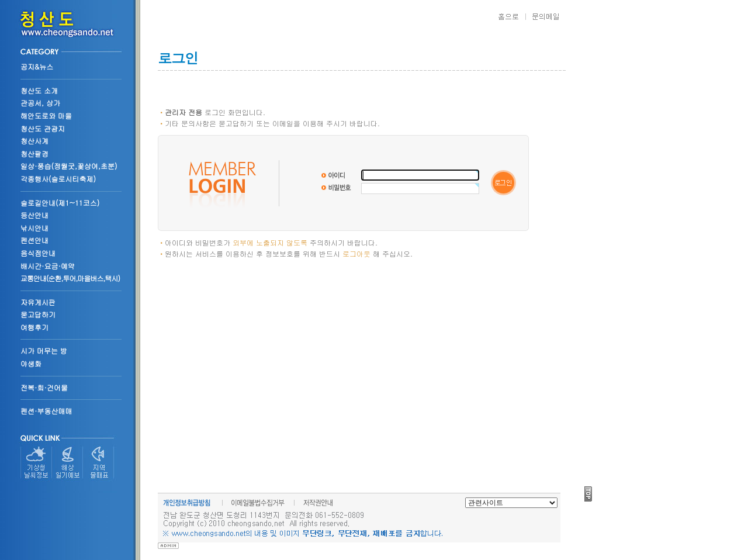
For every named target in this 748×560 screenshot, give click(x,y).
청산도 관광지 (43, 128)
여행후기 (34, 327)
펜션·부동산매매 (46, 411)
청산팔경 (34, 153)
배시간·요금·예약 (48, 266)
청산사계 (34, 141)
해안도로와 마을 (46, 115)
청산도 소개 (39, 90)
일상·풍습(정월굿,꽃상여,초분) (69, 166)
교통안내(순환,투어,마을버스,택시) (70, 278)
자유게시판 (38, 302)
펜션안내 (34, 240)
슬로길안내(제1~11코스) (60, 203)
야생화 (31, 363)
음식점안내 (38, 253)
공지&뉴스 (37, 66)
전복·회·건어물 (44, 387)
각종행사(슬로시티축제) (58, 179)
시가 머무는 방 (44, 350)
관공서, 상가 (40, 103)
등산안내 (34, 215)
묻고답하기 (38, 314)
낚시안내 (34, 228)
